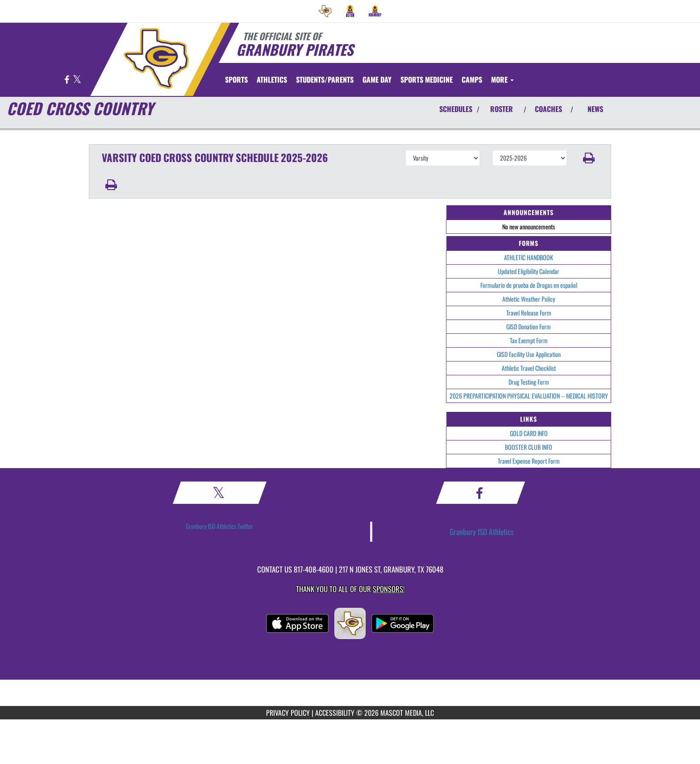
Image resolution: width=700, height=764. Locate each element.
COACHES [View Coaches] (548, 109)
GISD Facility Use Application (529, 354)
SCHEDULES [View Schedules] (456, 109)
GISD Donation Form (529, 326)
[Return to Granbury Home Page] (156, 58)
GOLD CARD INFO (529, 433)
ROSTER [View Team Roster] (502, 109)
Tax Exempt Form (529, 340)
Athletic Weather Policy (529, 299)
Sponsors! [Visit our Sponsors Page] (389, 589)
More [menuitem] (502, 79)
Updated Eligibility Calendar (529, 271)
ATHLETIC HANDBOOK (529, 257)
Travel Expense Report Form (529, 461)
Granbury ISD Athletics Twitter (219, 526)
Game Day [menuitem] (377, 79)
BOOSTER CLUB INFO (529, 447)
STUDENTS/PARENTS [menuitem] (325, 79)
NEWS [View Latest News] (595, 109)
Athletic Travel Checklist (529, 368)
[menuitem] (325, 11)
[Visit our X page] (77, 80)
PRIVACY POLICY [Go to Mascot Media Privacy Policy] (288, 713)
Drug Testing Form (529, 382)
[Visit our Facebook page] (67, 80)
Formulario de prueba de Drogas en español (529, 285)
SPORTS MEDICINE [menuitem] (427, 79)
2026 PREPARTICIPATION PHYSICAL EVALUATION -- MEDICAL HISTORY (529, 396)
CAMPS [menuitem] (472, 79)
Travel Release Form (529, 313)
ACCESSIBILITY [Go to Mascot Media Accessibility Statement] (335, 713)
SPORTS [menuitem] (236, 79)
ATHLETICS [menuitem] (272, 79)
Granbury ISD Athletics (482, 531)
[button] (589, 158)
